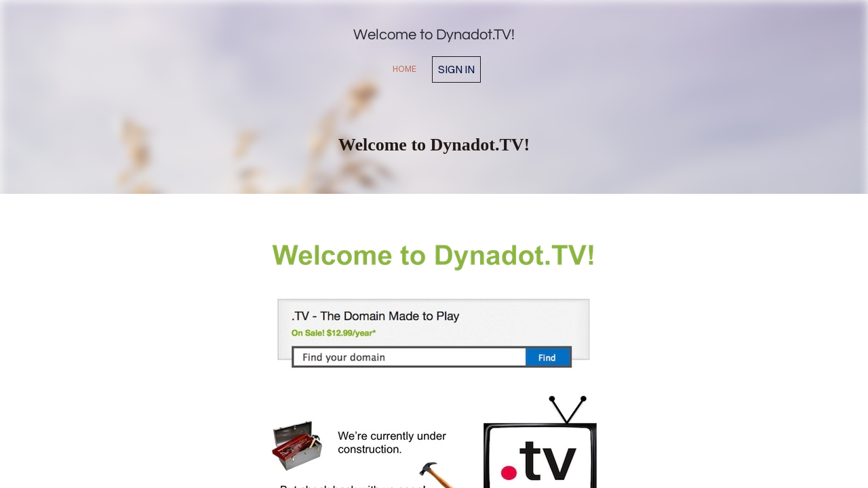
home (405, 69)
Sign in (456, 69)
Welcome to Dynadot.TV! (434, 35)
